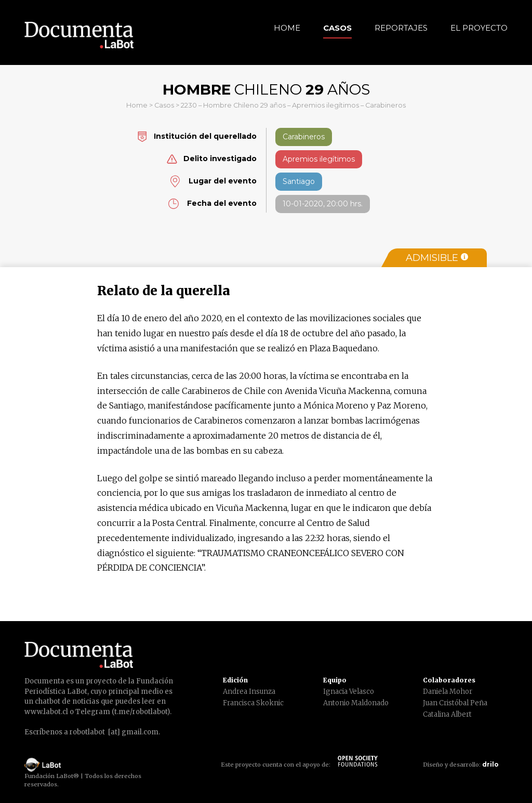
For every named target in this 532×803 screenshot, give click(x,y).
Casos (337, 28)
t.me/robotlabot (141, 712)
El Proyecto (479, 28)
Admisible (437, 258)
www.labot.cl (46, 712)
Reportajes (401, 28)
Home (287, 28)
